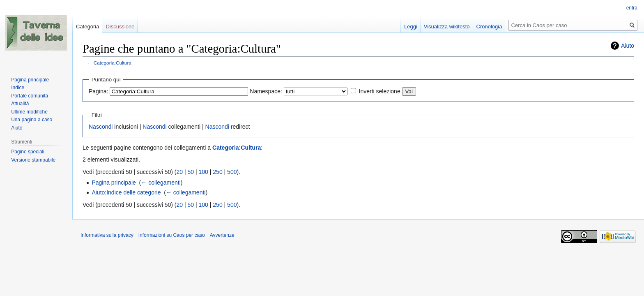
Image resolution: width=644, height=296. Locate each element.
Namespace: (266, 91)
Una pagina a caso (32, 120)
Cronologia (489, 27)
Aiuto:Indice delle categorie (126, 192)
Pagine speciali (28, 152)
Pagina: (98, 91)
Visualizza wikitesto (447, 27)
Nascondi (101, 127)
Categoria (87, 27)
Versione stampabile (33, 160)
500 (232, 172)
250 (217, 172)
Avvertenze (222, 235)
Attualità (20, 104)
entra (632, 8)
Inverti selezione (380, 91)
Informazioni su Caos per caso (172, 235)
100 (204, 172)
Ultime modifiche (29, 112)
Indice (18, 88)
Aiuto (628, 46)
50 (191, 172)
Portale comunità (30, 96)
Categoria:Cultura (113, 63)
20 (180, 172)
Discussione (120, 27)
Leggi (411, 27)
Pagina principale (114, 183)
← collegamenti (161, 183)
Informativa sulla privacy (107, 235)
